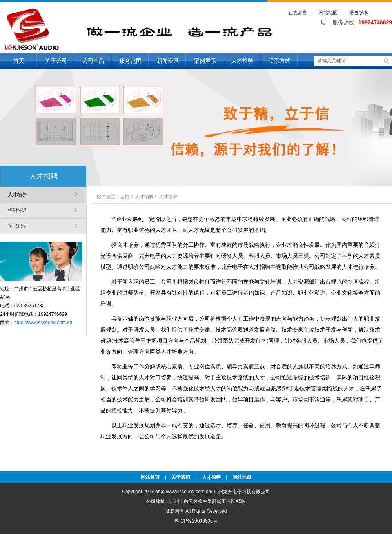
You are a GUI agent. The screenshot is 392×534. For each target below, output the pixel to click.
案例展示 (205, 61)
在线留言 (298, 13)
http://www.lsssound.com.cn (43, 323)
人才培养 (17, 195)
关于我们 (181, 477)
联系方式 (279, 61)
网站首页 (150, 477)
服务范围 (131, 61)
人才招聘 (242, 61)
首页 (19, 61)
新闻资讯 (168, 61)
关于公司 (56, 61)
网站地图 (328, 13)
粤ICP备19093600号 (196, 521)
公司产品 (93, 61)
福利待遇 (17, 210)
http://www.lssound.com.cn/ (184, 492)
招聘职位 (17, 226)
